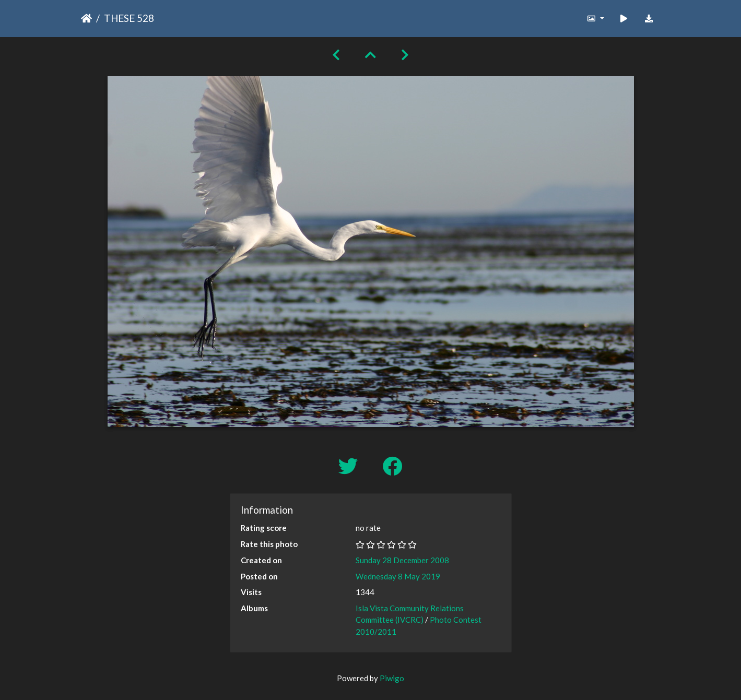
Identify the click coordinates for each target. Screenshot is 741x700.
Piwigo (392, 678)
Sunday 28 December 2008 (402, 560)
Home (86, 18)
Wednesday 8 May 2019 (398, 576)
